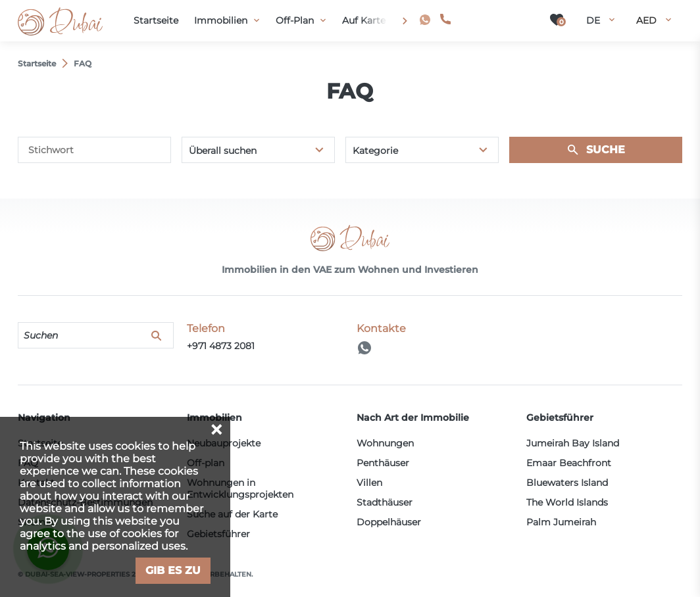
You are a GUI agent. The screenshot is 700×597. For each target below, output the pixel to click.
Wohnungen (385, 443)
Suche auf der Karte (232, 514)
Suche (606, 150)
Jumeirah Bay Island (573, 443)
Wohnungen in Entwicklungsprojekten (240, 489)
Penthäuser (383, 463)
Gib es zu (173, 570)
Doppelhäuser (389, 522)
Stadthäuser (385, 502)
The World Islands (567, 502)
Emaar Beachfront (569, 463)
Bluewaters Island (567, 483)
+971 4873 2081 (492, 19)
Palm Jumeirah (561, 522)
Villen (369, 483)
